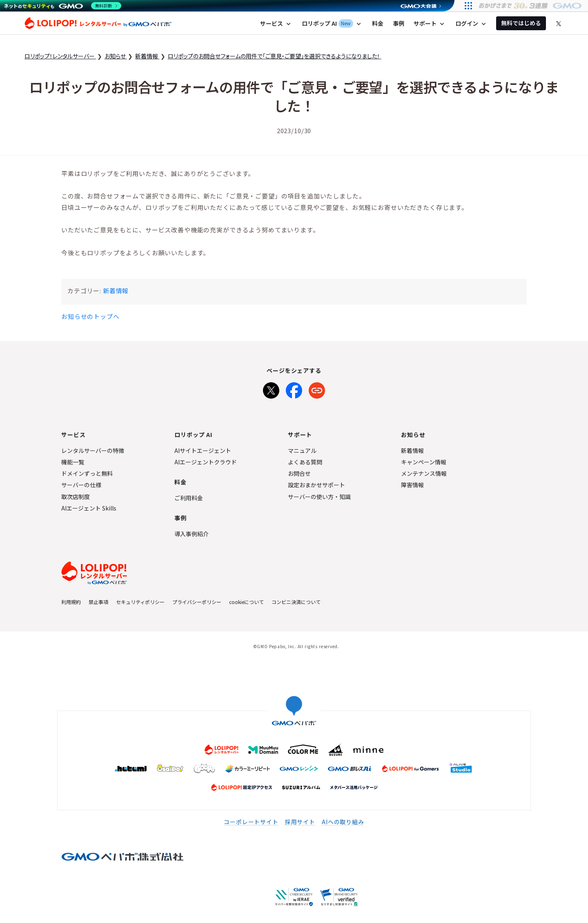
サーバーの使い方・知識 (319, 497)
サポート (430, 23)
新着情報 (116, 291)
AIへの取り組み (343, 822)
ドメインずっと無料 (87, 473)
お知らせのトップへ (90, 316)
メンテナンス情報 (424, 473)
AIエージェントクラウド (206, 462)
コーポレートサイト (251, 822)
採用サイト (300, 822)
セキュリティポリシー (140, 602)
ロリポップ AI (332, 23)
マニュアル (302, 450)
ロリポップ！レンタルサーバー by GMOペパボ (98, 23)
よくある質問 (305, 462)
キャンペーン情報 (424, 462)
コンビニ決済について (296, 602)
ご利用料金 (189, 498)
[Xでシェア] (271, 389)
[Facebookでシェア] (294, 389)
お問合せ (299, 473)
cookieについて (246, 602)
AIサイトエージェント (203, 450)
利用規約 (71, 602)
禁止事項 (98, 602)
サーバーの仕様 (81, 485)
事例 (399, 23)
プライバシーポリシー (197, 602)
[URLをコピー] (317, 389)
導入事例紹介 (192, 534)
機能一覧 (73, 462)
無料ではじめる (521, 23)
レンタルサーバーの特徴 (93, 450)
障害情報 (412, 485)
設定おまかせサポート (316, 485)
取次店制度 (76, 497)
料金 (378, 23)
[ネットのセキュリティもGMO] (63, 6)
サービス (276, 23)
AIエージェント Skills (89, 508)
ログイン (471, 23)
